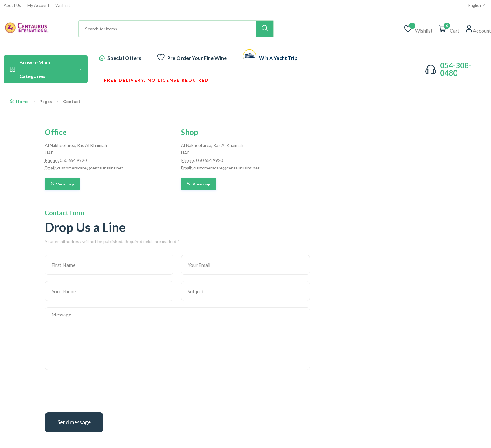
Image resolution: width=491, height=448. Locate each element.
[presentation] (92, 394)
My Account (38, 5)
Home (19, 101)
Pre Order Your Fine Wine (197, 58)
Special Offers (124, 58)
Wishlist (63, 5)
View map (62, 184)
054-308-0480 (456, 69)
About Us (12, 5)
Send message (74, 422)
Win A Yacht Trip (278, 58)
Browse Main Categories (46, 69)
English (477, 5)
